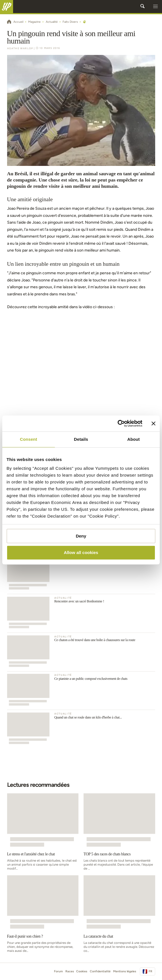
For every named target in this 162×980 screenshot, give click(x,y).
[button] (155, 7)
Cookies (82, 971)
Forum (58, 971)
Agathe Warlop (20, 48)
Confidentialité (100, 971)
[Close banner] (153, 423)
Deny (81, 536)
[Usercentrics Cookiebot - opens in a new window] (118, 423)
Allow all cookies (81, 553)
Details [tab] (81, 439)
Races (70, 971)
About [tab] (134, 439)
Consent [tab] (29, 439)
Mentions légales (125, 971)
